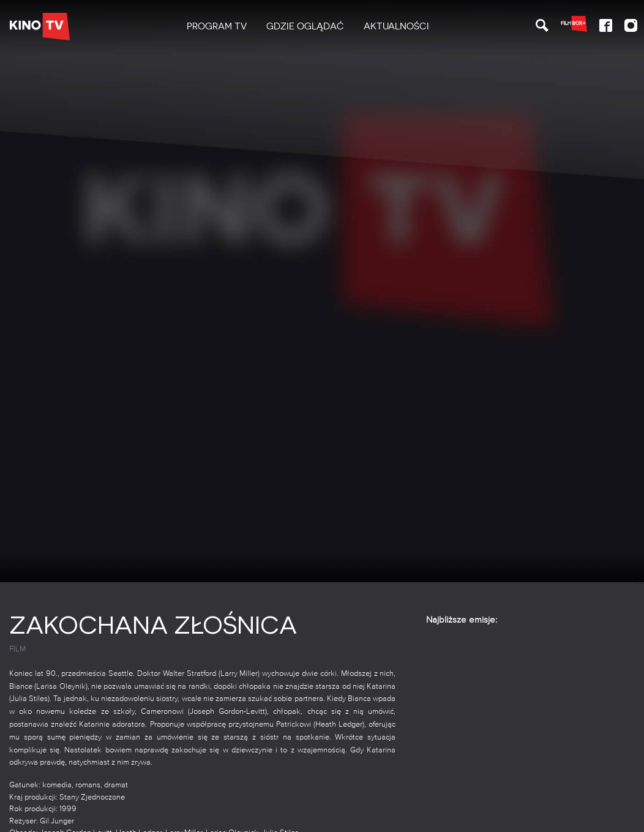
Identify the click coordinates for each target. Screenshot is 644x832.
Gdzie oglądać (305, 26)
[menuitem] (217, 27)
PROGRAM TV (217, 26)
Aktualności (396, 26)
